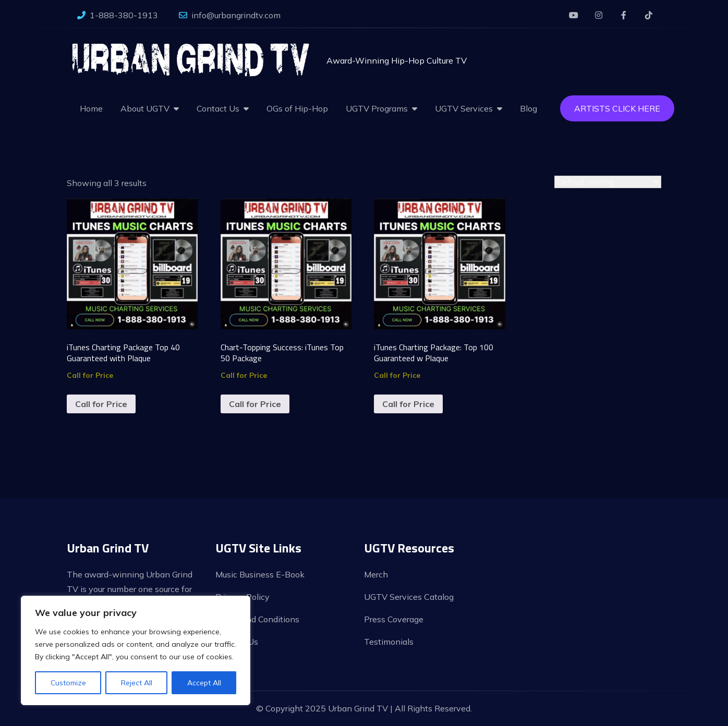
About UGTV (145, 108)
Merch (376, 574)
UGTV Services (464, 108)
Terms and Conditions (257, 619)
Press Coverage (394, 619)
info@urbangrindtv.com (230, 15)
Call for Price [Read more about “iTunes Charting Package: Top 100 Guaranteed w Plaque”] (408, 404)
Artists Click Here (617, 108)
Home (91, 108)
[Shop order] (608, 182)
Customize (68, 683)
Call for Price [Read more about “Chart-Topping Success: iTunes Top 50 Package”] (255, 404)
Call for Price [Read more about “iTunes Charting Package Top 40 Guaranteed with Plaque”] (101, 404)
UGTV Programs (377, 108)
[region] (136, 650)
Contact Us (218, 108)
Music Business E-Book (260, 574)
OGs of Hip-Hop (297, 108)
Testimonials (389, 642)
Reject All (137, 683)
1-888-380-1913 (118, 15)
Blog (529, 108)
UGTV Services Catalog (409, 597)
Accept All (204, 683)
